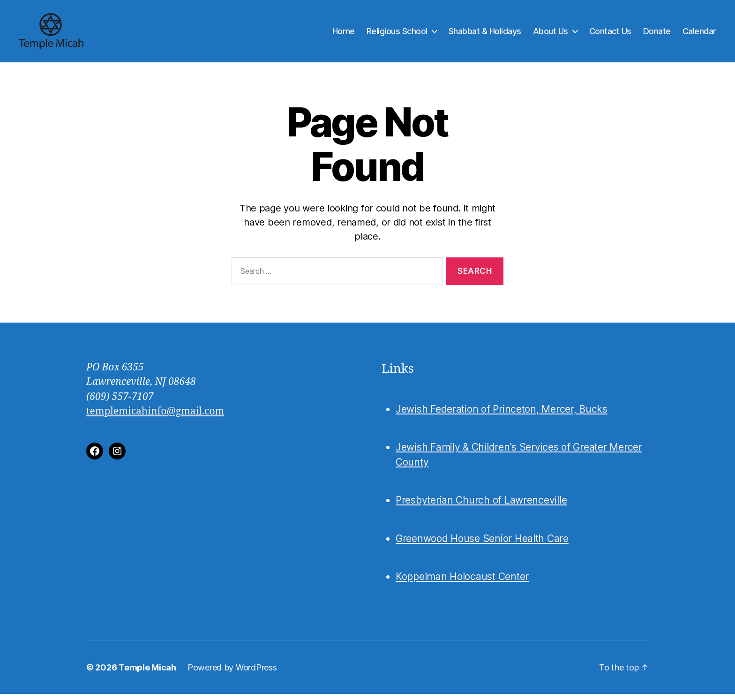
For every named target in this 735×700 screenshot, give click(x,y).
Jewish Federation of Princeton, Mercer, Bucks (502, 415)
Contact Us (610, 34)
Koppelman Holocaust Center (462, 583)
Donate (657, 34)
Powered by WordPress (232, 674)
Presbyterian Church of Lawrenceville (481, 507)
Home (344, 34)
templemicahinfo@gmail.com (155, 418)
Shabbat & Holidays (485, 34)
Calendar (699, 34)
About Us (551, 34)
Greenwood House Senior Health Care (482, 545)
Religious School (397, 34)
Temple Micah (147, 674)
